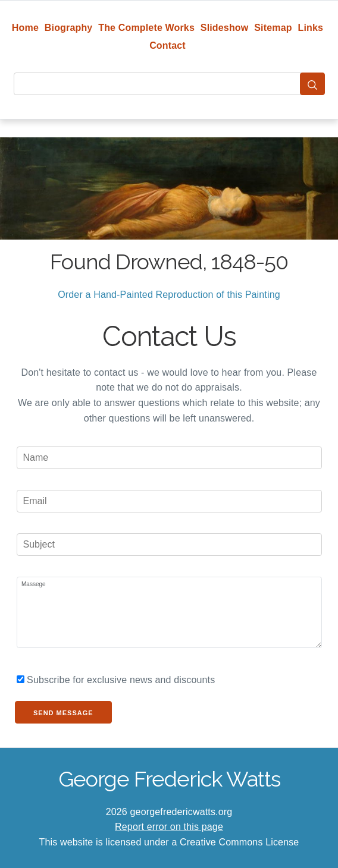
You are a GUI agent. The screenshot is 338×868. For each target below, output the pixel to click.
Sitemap (273, 28)
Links (311, 28)
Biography (69, 28)
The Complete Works (146, 28)
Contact (168, 45)
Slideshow (225, 28)
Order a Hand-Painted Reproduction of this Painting (169, 295)
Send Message (63, 713)
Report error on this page (169, 827)
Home (25, 28)
